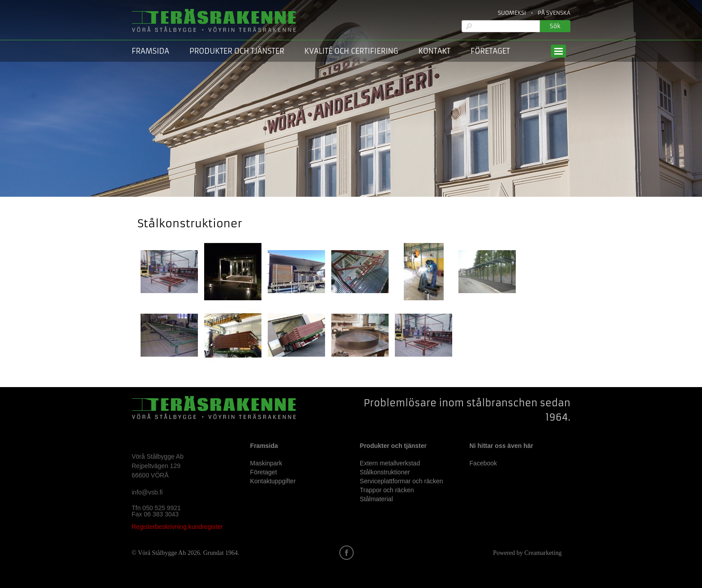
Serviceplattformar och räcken (402, 481)
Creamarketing (543, 553)
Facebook (483, 463)
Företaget (490, 51)
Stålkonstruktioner (385, 472)
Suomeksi (512, 13)
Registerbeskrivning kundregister (177, 527)
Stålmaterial (377, 499)
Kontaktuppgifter (273, 481)
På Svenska (554, 13)
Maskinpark (266, 463)
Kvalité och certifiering (351, 51)
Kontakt (434, 51)
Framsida (150, 51)
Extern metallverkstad (390, 463)
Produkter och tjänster (237, 51)
